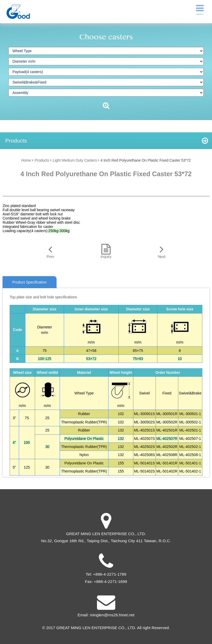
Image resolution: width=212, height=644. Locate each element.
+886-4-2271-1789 (110, 574)
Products (42, 160)
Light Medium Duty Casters (75, 160)
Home (26, 160)
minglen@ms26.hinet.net (112, 615)
